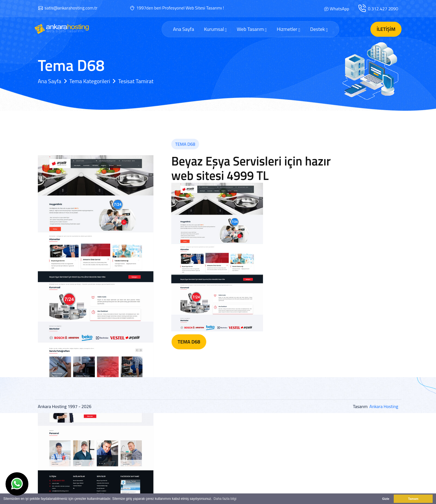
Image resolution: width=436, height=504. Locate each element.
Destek (319, 29)
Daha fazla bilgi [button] (225, 499)
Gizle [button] (386, 499)
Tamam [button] (413, 499)
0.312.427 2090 (383, 9)
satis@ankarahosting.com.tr (71, 8)
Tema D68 (216, 342)
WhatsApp (340, 9)
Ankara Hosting (384, 406)
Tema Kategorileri (90, 81)
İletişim (386, 29)
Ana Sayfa (184, 29)
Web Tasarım (252, 29)
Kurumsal (215, 29)
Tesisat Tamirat (136, 81)
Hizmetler (288, 29)
